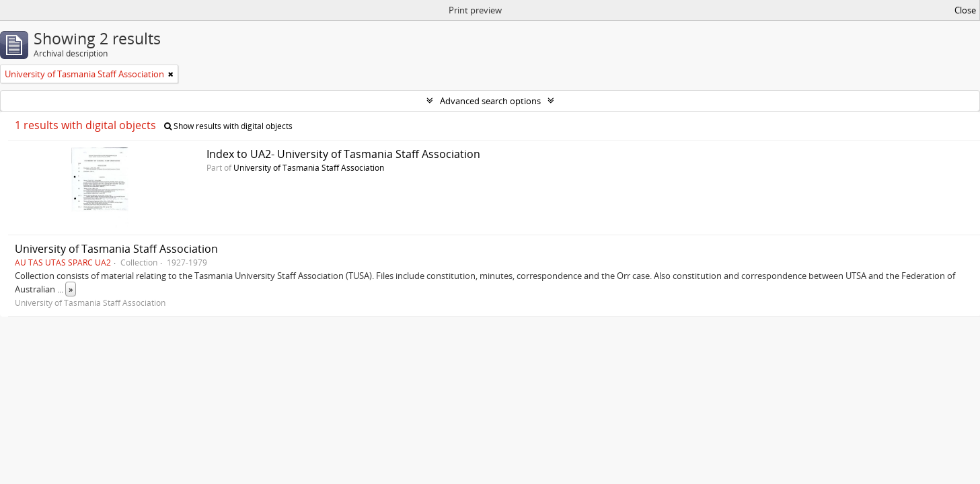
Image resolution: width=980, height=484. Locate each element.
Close (965, 10)
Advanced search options (490, 101)
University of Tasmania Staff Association (309, 167)
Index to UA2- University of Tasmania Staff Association (343, 154)
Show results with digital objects (228, 126)
